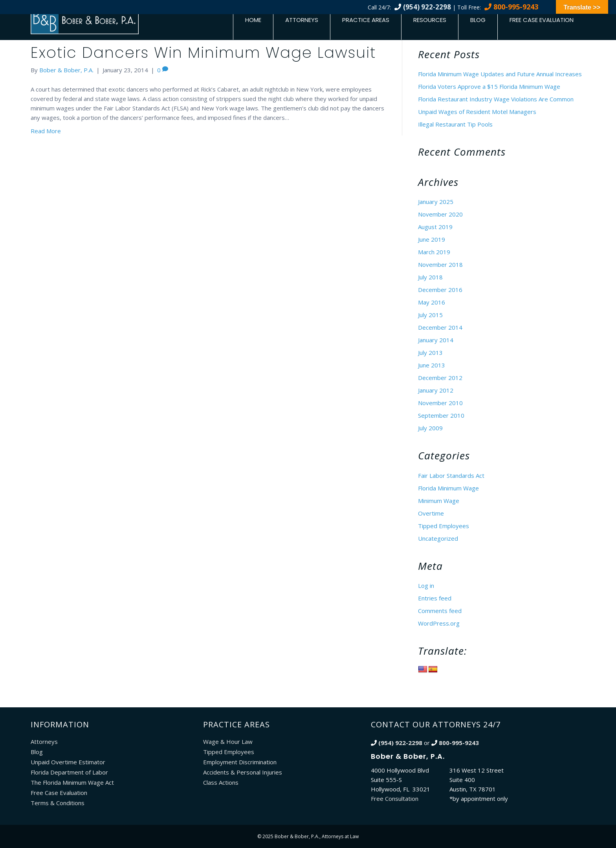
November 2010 (440, 403)
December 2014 (440, 327)
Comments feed (440, 611)
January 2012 (436, 390)
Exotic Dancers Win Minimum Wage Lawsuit (203, 52)
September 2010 (441, 415)
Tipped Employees (444, 526)
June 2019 (432, 239)
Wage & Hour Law (228, 742)
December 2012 (440, 378)
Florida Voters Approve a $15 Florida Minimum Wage (489, 86)
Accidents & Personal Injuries (243, 772)
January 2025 (436, 202)
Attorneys (302, 20)
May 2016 (432, 302)
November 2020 (440, 214)
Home (253, 20)
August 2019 (435, 227)
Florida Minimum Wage (448, 488)
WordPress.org (439, 623)
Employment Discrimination (240, 762)
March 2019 (434, 252)
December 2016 (440, 290)
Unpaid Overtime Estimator (68, 762)
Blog (478, 20)
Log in (426, 586)
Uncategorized (438, 538)
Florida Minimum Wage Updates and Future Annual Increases (500, 74)
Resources (430, 20)
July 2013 (430, 352)
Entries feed (435, 598)
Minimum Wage (439, 501)
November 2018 (440, 264)
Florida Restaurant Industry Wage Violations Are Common (496, 99)
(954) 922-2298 (427, 7)
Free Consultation (395, 798)
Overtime (431, 513)
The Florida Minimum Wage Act (72, 782)
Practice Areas (366, 20)
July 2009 (430, 428)
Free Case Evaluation (542, 20)
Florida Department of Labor (69, 772)
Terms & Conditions (58, 803)
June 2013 (432, 365)
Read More (46, 131)
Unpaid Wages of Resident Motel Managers (477, 112)
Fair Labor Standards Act (451, 475)
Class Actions (221, 782)
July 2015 (430, 315)
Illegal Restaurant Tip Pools (455, 124)
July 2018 (430, 277)
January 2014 (436, 340)
